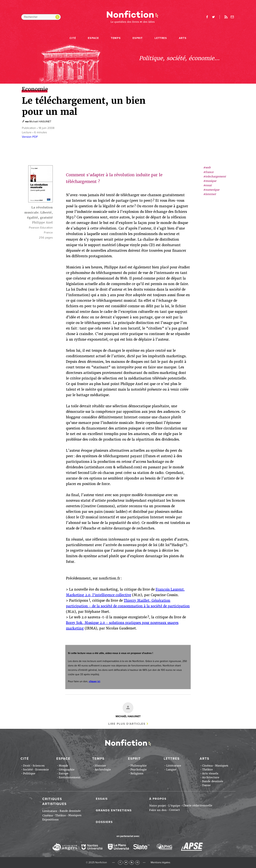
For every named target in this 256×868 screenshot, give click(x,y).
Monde (63, 766)
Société (28, 770)
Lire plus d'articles (127, 724)
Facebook (120, 863)
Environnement (70, 777)
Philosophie (139, 766)
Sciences (39, 766)
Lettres (161, 38)
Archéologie (103, 770)
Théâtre (207, 770)
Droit (27, 766)
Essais (102, 799)
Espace (93, 38)
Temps (116, 38)
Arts (183, 38)
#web (207, 168)
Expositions (50, 820)
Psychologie (139, 770)
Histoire (100, 766)
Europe (64, 773)
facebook (207, 17)
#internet (210, 194)
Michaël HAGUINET (40, 122)
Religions (137, 773)
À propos (158, 799)
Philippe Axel (42, 222)
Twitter (126, 863)
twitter (213, 17)
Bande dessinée (213, 781)
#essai (207, 185)
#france (208, 172)
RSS (132, 863)
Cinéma (207, 766)
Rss (226, 17)
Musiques (222, 766)
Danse (206, 785)
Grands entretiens (114, 810)
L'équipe (174, 806)
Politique (29, 773)
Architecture (211, 777)
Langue (171, 770)
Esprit (138, 38)
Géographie (67, 770)
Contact (174, 810)
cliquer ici (94, 681)
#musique (210, 181)
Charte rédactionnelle (197, 806)
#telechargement (215, 177)
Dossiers (104, 822)
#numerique (211, 190)
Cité (73, 38)
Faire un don (158, 810)
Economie (42, 770)
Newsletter (232, 17)
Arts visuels (210, 773)
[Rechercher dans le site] (41, 17)
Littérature (174, 766)
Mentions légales (160, 862)
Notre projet (158, 806)
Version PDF (30, 137)
